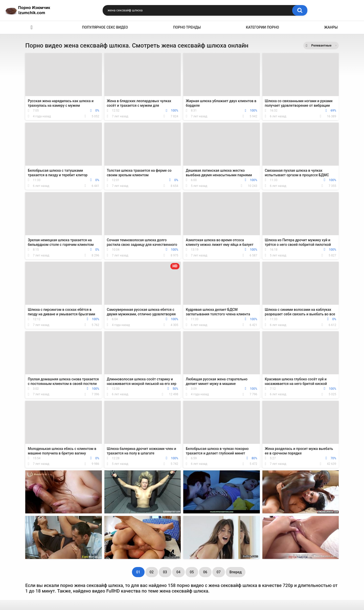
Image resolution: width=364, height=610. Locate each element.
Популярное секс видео (105, 27)
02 (152, 572)
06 (205, 572)
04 (178, 572)
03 (165, 572)
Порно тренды (187, 27)
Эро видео (32, 27)
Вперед (236, 572)
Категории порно (263, 27)
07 (219, 572)
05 (192, 572)
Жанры (331, 27)
